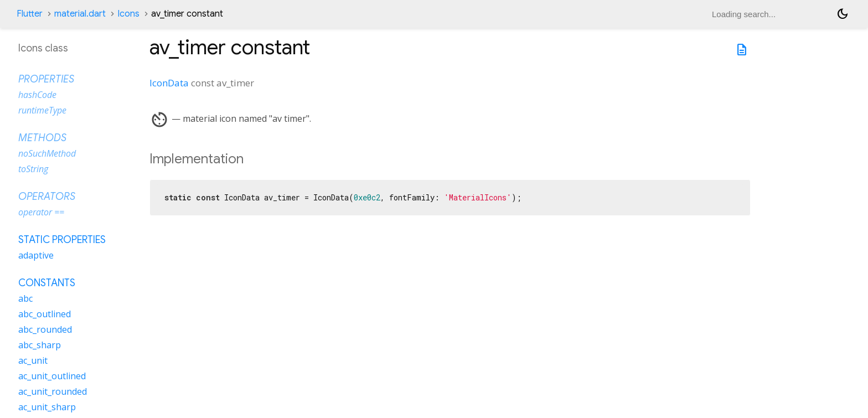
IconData (169, 83)
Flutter (30, 14)
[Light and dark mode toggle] (843, 14)
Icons (128, 14)
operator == (41, 212)
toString (33, 169)
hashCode (37, 95)
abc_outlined (45, 314)
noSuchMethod (47, 153)
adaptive (36, 255)
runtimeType (42, 110)
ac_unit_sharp (47, 407)
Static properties (62, 240)
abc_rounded (45, 329)
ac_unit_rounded (53, 391)
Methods (42, 138)
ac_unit (33, 360)
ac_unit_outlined (52, 376)
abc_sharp (40, 345)
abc (25, 298)
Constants (47, 283)
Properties (46, 79)
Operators (47, 197)
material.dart (80, 14)
